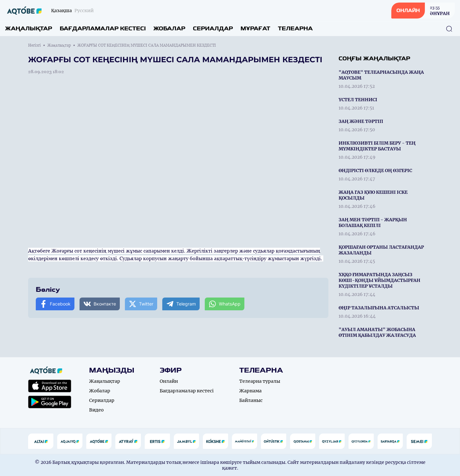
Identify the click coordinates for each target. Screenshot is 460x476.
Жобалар (169, 29)
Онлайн (169, 381)
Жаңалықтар (29, 29)
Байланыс (251, 400)
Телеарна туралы (260, 381)
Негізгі (34, 45)
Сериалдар (213, 29)
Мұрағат (255, 29)
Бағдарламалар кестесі (103, 29)
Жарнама (250, 391)
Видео (96, 410)
